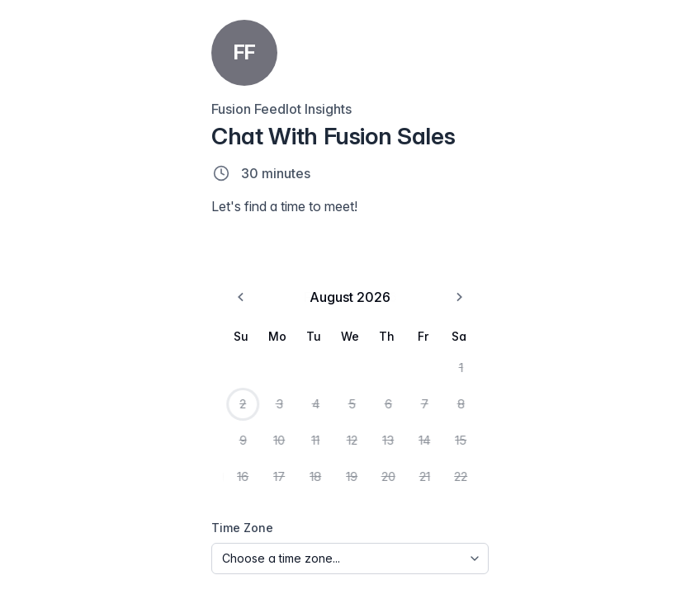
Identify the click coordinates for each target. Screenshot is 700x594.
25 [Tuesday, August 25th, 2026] (101, 520)
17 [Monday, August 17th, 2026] (68, 487)
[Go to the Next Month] (228, 323)
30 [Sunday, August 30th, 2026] (36, 553)
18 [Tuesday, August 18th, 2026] (100, 487)
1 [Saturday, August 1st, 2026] (229, 388)
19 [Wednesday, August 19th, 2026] (132, 487)
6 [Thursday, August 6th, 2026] (164, 421)
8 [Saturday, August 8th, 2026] (229, 421)
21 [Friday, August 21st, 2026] (197, 487)
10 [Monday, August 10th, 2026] (68, 454)
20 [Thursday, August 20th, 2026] (164, 487)
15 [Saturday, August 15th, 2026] (229, 454)
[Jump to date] (445, 48)
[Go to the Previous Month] (36, 323)
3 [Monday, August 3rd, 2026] (69, 421)
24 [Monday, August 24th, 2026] (69, 520)
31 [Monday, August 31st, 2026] (68, 553)
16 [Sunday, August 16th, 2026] (37, 487)
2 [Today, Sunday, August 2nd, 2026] (36, 421)
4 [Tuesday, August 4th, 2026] (101, 421)
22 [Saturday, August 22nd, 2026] (229, 487)
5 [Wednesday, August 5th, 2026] (133, 421)
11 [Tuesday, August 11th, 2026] (101, 454)
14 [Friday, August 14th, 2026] (197, 454)
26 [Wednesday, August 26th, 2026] (133, 520)
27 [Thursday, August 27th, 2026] (164, 520)
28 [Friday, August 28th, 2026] (196, 520)
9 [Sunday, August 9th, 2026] (36, 454)
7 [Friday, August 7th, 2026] (196, 421)
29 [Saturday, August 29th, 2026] (229, 520)
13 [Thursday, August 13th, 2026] (165, 454)
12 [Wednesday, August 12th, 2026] (132, 454)
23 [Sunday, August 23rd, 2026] (36, 520)
